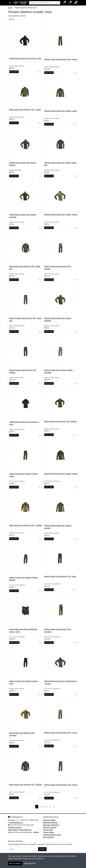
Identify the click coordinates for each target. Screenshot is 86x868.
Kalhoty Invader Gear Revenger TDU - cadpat (61, 59)
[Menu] (10, 3)
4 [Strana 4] (47, 807)
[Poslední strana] (53, 807)
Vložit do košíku (14, 643)
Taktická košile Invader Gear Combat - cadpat (61, 111)
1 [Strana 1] (37, 807)
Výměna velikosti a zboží (52, 835)
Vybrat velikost (14, 72)
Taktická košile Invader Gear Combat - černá (25, 58)
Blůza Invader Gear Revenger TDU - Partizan (61, 421)
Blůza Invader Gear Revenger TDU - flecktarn (26, 785)
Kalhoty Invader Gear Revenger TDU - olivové (61, 785)
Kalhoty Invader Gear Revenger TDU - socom (61, 733)
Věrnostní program (50, 827)
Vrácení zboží (48, 830)
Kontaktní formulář (15, 827)
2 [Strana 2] (40, 807)
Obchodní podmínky (50, 823)
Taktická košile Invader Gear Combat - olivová (61, 215)
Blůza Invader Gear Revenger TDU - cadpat (25, 110)
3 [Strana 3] (43, 807)
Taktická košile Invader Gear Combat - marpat (61, 474)
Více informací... (49, 837)
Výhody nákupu (49, 832)
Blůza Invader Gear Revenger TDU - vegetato (26, 525)
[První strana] (33, 807)
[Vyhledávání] (43, 3)
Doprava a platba (49, 820)
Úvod (10, 8)
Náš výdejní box (26, 830)
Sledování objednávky (51, 825)
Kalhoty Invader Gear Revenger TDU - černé (60, 576)
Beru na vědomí (15, 863)
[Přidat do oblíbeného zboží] (38, 72)
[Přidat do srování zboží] (40, 72)
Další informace (30, 863)
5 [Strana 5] (50, 807)
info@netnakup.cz (16, 823)
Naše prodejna (13, 830)
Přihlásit (42, 849)
